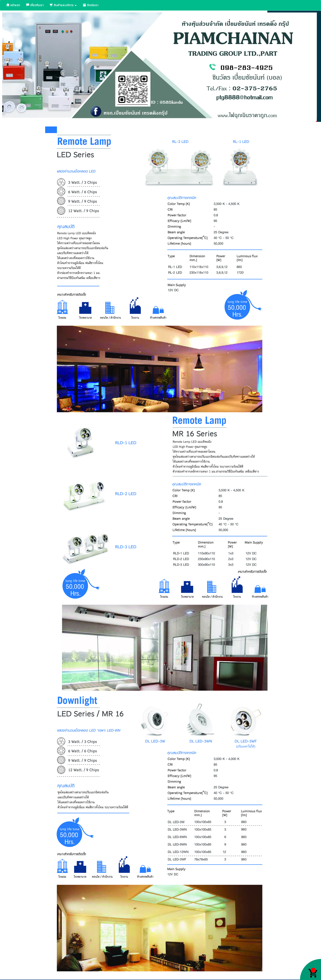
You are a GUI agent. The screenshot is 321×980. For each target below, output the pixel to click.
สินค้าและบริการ (63, 5)
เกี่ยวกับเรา (35, 5)
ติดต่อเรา (91, 5)
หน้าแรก (13, 5)
